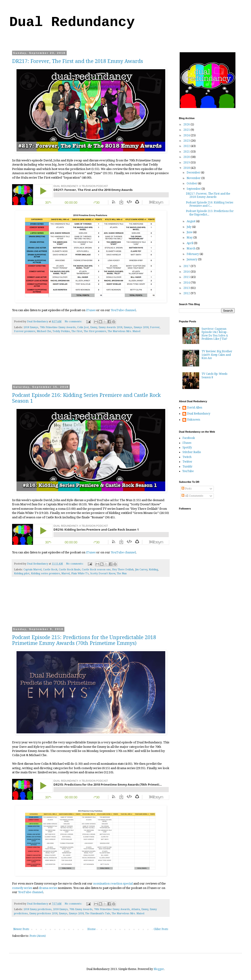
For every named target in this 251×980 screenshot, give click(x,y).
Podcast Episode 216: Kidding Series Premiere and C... (210, 204)
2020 (187, 157)
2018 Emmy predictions (38, 909)
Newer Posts (21, 929)
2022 (187, 146)
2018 (187, 168)
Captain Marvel (33, 570)
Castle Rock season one (96, 570)
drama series (48, 888)
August (191, 221)
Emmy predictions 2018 (43, 913)
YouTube (188, 471)
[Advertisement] (91, 363)
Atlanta (136, 909)
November (194, 178)
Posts (187, 489)
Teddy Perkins (61, 331)
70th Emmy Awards (81, 909)
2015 (187, 277)
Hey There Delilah (123, 570)
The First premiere (95, 331)
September (194, 189)
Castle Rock (50, 570)
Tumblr (187, 467)
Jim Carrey (141, 570)
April (190, 243)
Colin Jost (83, 327)
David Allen (195, 408)
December (194, 173)
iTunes (91, 310)
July (189, 227)
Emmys (128, 327)
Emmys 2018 (141, 327)
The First (77, 331)
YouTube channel (123, 310)
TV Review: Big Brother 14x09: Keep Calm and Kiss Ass (217, 355)
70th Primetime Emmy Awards (58, 327)
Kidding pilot (22, 573)
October (192, 183)
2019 (187, 163)
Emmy (94, 327)
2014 (187, 283)
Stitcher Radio (192, 452)
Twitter (187, 462)
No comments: (74, 322)
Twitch (187, 457)
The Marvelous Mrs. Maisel (124, 331)
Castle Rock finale (70, 570)
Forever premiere (25, 331)
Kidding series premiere (45, 573)
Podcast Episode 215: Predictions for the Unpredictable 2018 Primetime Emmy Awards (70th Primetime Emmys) (84, 640)
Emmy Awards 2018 (110, 327)
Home (91, 929)
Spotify (187, 448)
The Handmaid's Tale (98, 913)
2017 (187, 266)
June (190, 232)
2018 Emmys (31, 327)
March (191, 248)
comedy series (22, 888)
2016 (187, 272)
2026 (187, 124)
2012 (187, 293)
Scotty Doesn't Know (103, 573)
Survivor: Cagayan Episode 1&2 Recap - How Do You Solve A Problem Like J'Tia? (215, 334)
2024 (187, 135)
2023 (187, 141)
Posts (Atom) (38, 936)
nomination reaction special (113, 884)
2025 (187, 130)
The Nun (122, 573)
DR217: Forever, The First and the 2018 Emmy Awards (78, 61)
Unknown (194, 420)
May (190, 238)
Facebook (189, 438)
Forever (155, 327)
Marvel (66, 573)
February (193, 254)
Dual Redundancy (72, 22)
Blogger (159, 969)
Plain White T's (80, 573)
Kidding (153, 570)
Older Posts (161, 929)
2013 (187, 288)
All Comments (192, 496)
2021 (187, 152)
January (192, 259)
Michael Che (44, 331)
